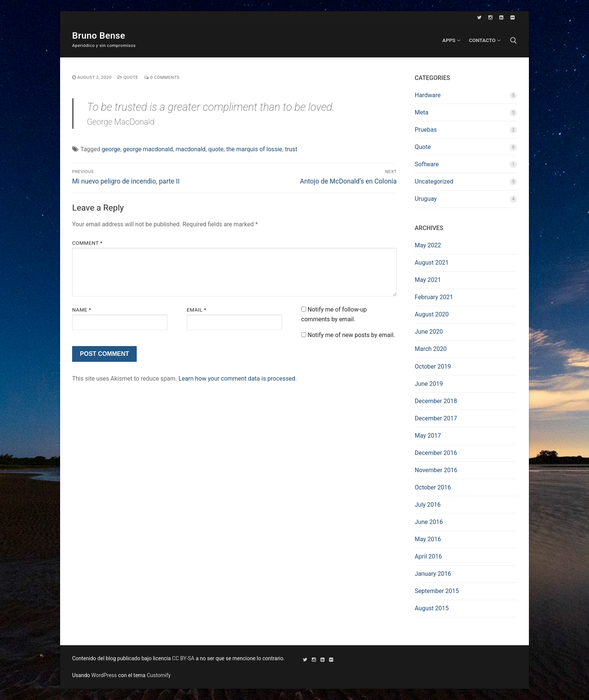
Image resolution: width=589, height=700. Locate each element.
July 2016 (428, 505)
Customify (159, 675)
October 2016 (433, 487)
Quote (128, 77)
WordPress (104, 675)
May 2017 (428, 436)
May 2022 (428, 245)
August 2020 (432, 314)
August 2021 (432, 263)
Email (196, 310)
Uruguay (426, 199)
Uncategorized (434, 181)
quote (216, 149)
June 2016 (429, 522)
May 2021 (428, 280)
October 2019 (433, 367)
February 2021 (434, 297)
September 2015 (437, 591)
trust (291, 149)
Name (82, 310)
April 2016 (428, 556)
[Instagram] (490, 17)
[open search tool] (513, 41)
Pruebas (426, 130)
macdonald (190, 149)
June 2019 (429, 384)
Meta (421, 112)
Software (427, 164)
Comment (87, 243)
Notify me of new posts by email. (351, 335)
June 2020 (429, 332)
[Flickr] (513, 17)
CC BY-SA (183, 658)
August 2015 (432, 608)
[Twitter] (480, 17)
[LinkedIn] (501, 17)
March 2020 (431, 349)
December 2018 (436, 401)
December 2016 (436, 453)
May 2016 (428, 539)
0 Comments (162, 77)
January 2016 (433, 574)
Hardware (428, 95)
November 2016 (436, 470)
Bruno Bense (99, 36)
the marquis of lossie (254, 149)
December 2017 (436, 418)
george (111, 149)
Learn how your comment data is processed (237, 379)
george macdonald (148, 149)
